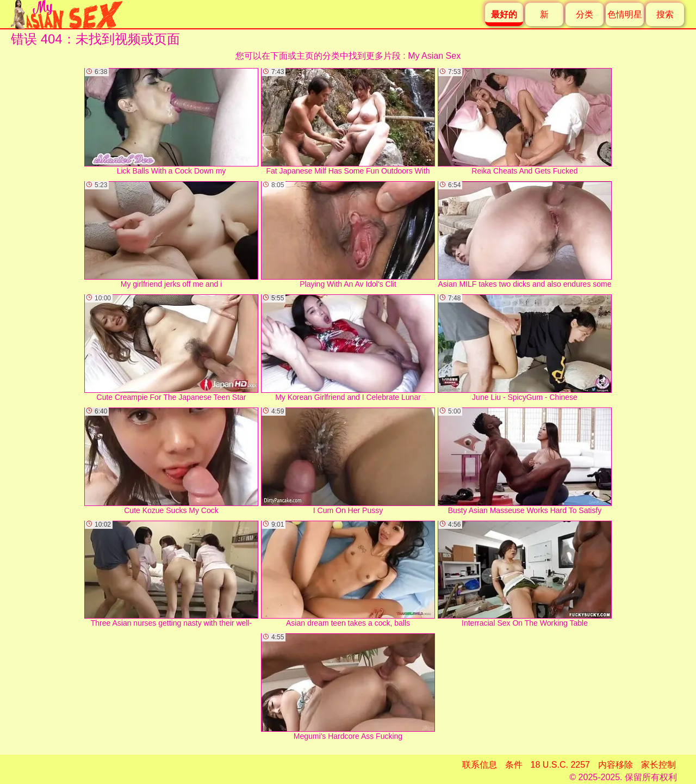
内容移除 (616, 765)
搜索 (665, 14)
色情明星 (625, 14)
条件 (514, 765)
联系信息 (480, 765)
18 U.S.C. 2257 (560, 765)
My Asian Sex (434, 56)
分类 (585, 14)
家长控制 (658, 765)
